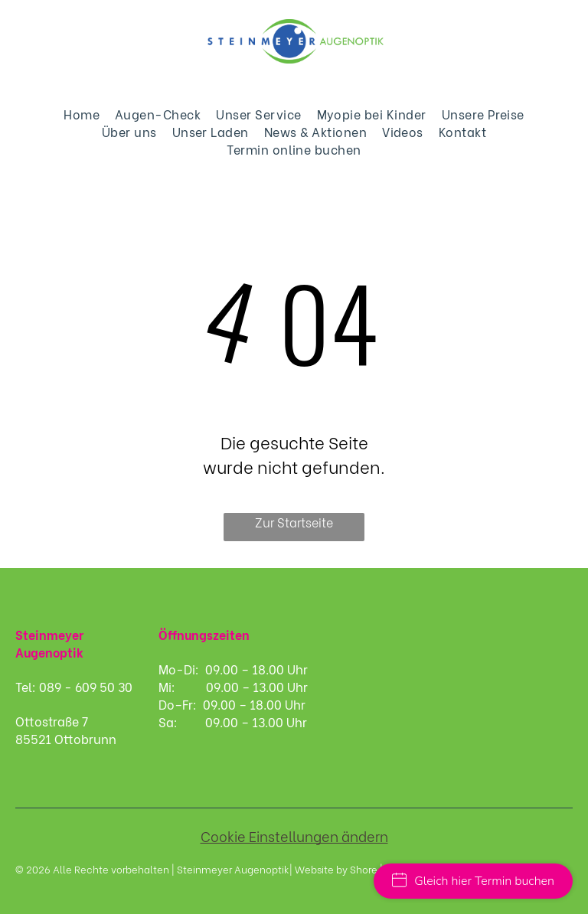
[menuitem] (82, 114)
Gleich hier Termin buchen (473, 881)
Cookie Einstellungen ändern (294, 836)
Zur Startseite (294, 522)
